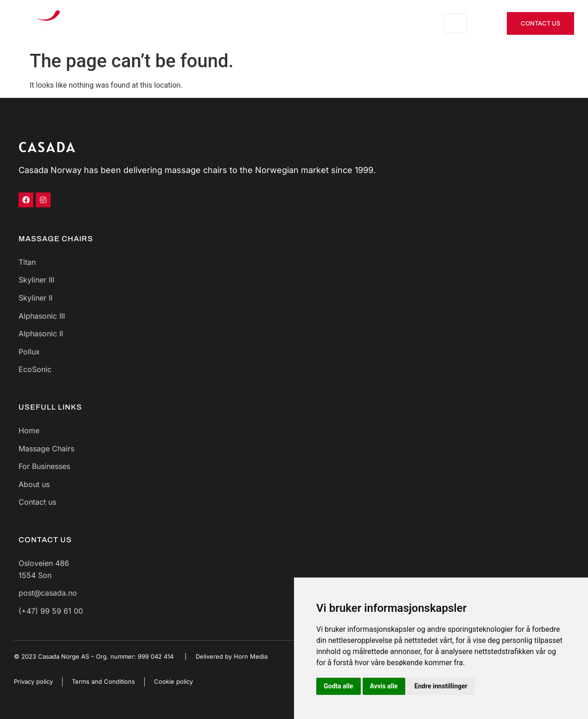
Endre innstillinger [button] (441, 686)
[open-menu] (455, 23)
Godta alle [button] (339, 686)
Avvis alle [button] (384, 686)
